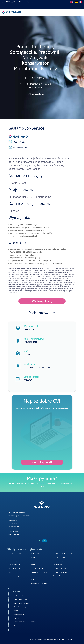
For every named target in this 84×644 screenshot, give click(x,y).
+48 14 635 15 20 (13, 531)
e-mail (43, 483)
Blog (16, 611)
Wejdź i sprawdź (42, 462)
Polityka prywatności (24, 622)
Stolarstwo (58, 561)
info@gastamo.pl (20, 147)
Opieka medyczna (39, 583)
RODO (17, 626)
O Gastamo (19, 596)
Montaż (34, 580)
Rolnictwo (58, 565)
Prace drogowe (16, 576)
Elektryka (13, 557)
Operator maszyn (39, 572)
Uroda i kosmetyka (62, 576)
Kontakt (18, 618)
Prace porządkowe (40, 576)
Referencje (19, 614)
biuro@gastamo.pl (14, 534)
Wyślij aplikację (42, 301)
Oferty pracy (20, 607)
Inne (11, 572)
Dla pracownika (22, 603)
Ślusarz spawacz (61, 557)
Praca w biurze (60, 572)
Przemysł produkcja (62, 554)
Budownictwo (15, 554)
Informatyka (14, 568)
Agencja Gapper (69, 639)
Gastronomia (15, 561)
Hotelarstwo (14, 565)
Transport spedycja (62, 568)
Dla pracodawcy (22, 599)
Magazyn (35, 554)
